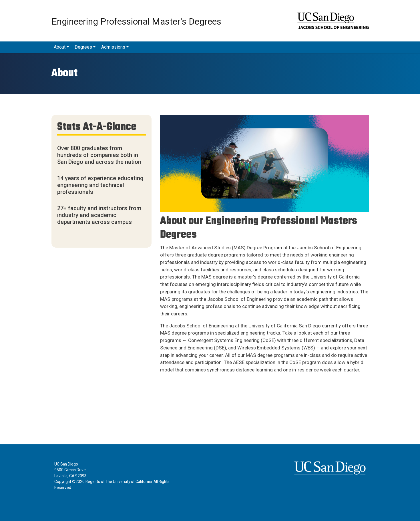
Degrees (83, 47)
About (60, 47)
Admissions (113, 47)
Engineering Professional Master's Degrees (136, 21)
